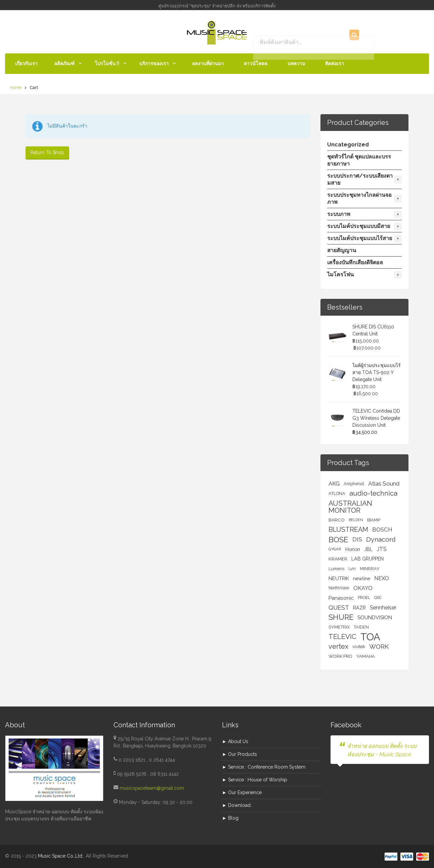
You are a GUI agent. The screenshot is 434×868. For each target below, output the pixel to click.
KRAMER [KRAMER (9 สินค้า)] (338, 559)
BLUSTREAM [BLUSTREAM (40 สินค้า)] (348, 530)
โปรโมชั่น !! (107, 63)
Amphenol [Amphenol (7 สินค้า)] (354, 484)
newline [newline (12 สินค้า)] (362, 578)
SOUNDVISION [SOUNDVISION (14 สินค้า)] (375, 617)
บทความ (296, 63)
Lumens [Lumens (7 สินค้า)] (336, 569)
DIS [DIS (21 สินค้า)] (357, 539)
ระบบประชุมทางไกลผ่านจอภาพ (365, 198)
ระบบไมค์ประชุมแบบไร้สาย (365, 239)
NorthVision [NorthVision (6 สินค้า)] (339, 588)
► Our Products (240, 754)
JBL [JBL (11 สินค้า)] (368, 549)
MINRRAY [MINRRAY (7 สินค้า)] (370, 569)
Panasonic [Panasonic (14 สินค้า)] (341, 598)
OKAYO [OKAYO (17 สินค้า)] (363, 588)
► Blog (230, 818)
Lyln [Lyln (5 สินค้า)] (352, 568)
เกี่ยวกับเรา (26, 63)
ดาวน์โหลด (256, 63)
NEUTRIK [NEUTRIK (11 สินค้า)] (339, 578)
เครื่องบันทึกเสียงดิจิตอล (355, 262)
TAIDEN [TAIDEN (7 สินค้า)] (361, 627)
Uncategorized (348, 145)
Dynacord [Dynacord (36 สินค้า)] (381, 539)
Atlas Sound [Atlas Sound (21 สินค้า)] (384, 484)
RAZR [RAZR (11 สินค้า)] (359, 608)
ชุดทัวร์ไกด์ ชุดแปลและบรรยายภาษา (359, 160)
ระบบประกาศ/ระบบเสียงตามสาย (365, 179)
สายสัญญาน (342, 250)
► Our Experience (242, 792)
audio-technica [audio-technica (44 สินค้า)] (373, 493)
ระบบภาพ (365, 214)
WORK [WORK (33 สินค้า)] (379, 646)
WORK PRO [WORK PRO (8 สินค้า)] (340, 656)
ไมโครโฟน (365, 275)
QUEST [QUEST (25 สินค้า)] (339, 608)
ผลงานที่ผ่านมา (208, 63)
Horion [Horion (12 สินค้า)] (353, 549)
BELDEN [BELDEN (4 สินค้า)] (356, 520)
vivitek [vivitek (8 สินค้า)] (359, 647)
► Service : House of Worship (255, 780)
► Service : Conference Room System (264, 767)
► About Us (235, 741)
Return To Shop (47, 152)
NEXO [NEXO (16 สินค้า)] (382, 578)
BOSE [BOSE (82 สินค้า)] (338, 539)
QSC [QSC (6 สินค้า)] (378, 598)
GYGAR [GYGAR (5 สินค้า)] (335, 549)
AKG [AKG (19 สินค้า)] (334, 484)
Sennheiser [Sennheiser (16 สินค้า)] (383, 608)
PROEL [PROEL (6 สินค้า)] (364, 598)
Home (16, 87)
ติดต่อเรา (335, 63)
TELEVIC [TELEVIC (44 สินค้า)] (342, 637)
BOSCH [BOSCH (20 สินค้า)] (382, 530)
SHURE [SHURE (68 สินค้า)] (341, 617)
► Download (236, 805)
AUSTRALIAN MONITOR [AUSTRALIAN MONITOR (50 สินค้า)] (350, 507)
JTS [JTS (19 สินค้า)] (382, 549)
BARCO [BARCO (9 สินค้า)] (337, 520)
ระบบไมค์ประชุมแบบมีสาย (365, 226)
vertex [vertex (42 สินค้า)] (338, 646)
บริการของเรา (154, 63)
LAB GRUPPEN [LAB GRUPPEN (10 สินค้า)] (367, 559)
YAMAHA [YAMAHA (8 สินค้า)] (366, 656)
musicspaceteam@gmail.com (152, 788)
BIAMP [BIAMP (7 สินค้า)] (374, 520)
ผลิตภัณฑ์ (64, 63)
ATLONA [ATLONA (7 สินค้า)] (337, 493)
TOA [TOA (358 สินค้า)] (370, 637)
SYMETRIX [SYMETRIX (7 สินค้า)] (339, 627)
